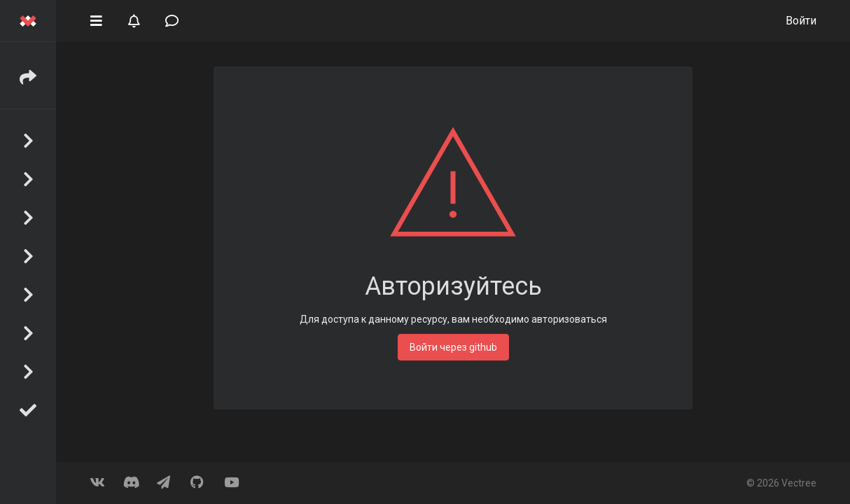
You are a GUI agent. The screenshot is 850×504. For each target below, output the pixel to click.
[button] (96, 20)
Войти (801, 21)
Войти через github (453, 347)
